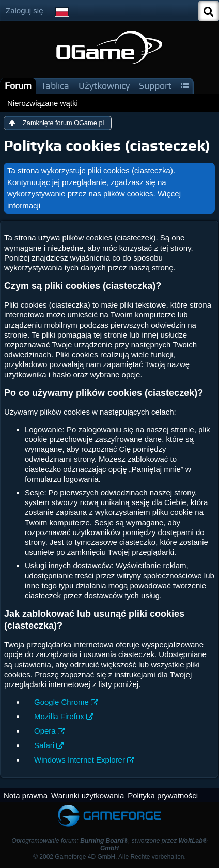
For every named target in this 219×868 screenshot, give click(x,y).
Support (155, 86)
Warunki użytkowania (88, 795)
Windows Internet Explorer (80, 760)
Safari (44, 745)
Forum (18, 86)
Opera (45, 731)
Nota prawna (26, 795)
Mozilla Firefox (59, 716)
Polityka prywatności (163, 795)
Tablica (55, 86)
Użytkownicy (104, 86)
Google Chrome (61, 702)
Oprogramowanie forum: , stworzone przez (110, 844)
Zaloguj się (25, 11)
